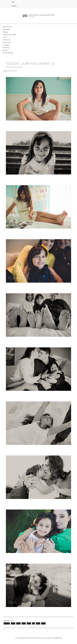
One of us (6, 48)
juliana (38, 624)
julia (33, 624)
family (24, 624)
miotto (43, 624)
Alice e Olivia (7, 27)
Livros (5, 37)
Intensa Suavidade (9, 35)
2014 (7, 67)
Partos (5, 50)
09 (10, 67)
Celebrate (6, 29)
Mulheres (6, 45)
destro (13, 624)
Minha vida (7, 42)
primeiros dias (8, 53)
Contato (14, 6)
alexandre (7, 624)
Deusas (5, 32)
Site (13, 2)
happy (29, 624)
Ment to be (7, 40)
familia (18, 624)
